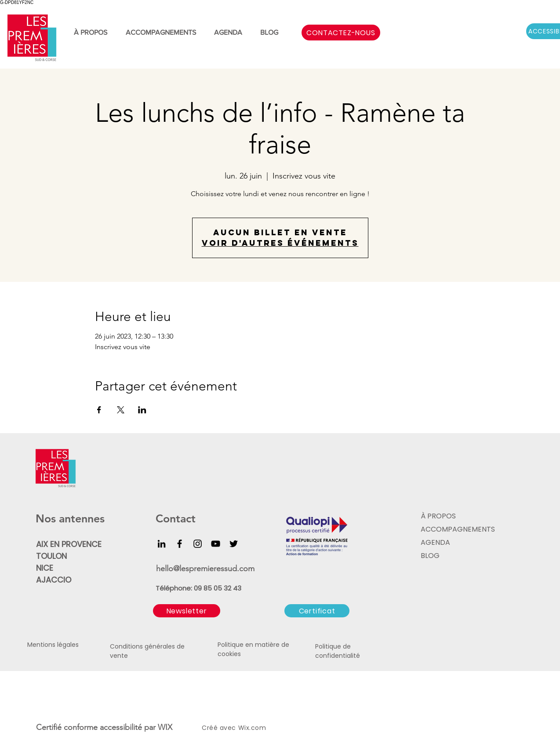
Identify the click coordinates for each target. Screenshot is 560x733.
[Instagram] (198, 544)
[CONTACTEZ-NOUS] (341, 33)
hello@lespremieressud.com (205, 569)
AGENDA (435, 542)
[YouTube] (216, 544)
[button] (187, 611)
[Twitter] (234, 544)
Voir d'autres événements (280, 243)
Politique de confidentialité (338, 651)
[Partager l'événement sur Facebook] (99, 410)
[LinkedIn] (162, 544)
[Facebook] (180, 544)
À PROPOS (438, 516)
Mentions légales (53, 645)
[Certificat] (317, 611)
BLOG (430, 556)
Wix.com (252, 728)
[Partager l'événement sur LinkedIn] (142, 410)
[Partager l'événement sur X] (121, 410)
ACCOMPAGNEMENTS (457, 529)
